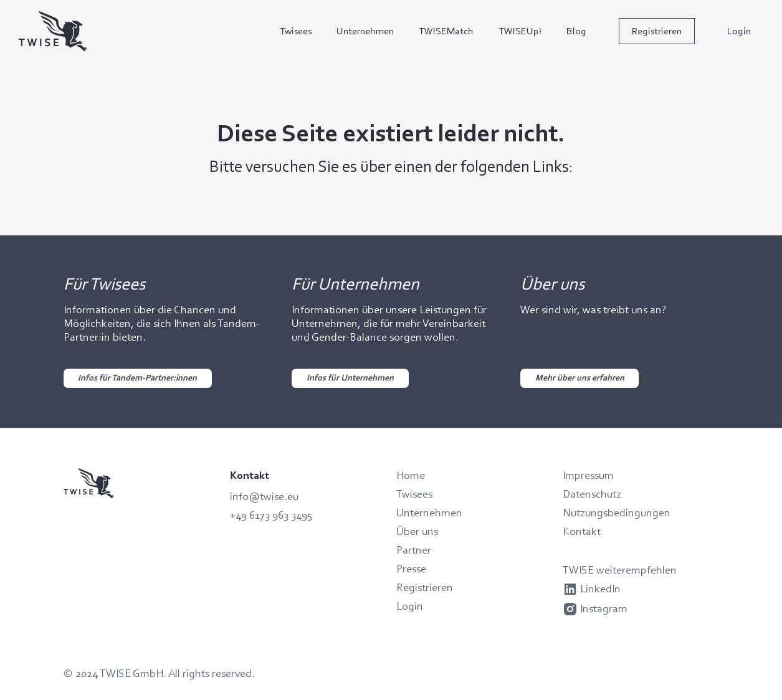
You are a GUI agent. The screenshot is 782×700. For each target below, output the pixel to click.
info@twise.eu (264, 496)
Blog (576, 31)
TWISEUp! (520, 31)
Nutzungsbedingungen (617, 513)
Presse (411, 569)
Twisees (296, 31)
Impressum (588, 475)
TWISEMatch (446, 31)
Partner (414, 550)
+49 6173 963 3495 (271, 515)
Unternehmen (365, 31)
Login (739, 31)
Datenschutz (592, 494)
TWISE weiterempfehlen (620, 570)
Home (411, 475)
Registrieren (657, 31)
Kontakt (582, 531)
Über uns (417, 531)
